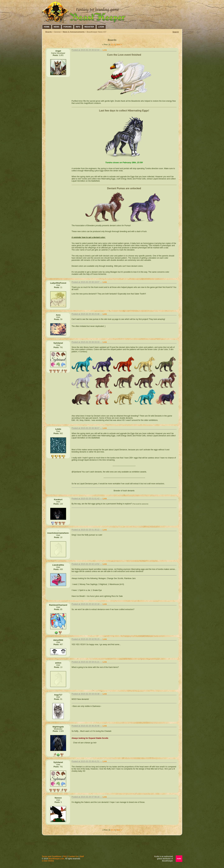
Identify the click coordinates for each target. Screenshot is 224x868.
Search (176, 32)
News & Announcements (74, 32)
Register (89, 27)
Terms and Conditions (52, 856)
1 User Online (48, 861)
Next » (119, 45)
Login (101, 27)
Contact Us (73, 856)
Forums (68, 27)
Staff (82, 856)
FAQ (65, 856)
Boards (49, 32)
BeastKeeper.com (56, 859)
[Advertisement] (112, 846)
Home (47, 27)
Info (78, 27)
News (56, 27)
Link (105, 50)
